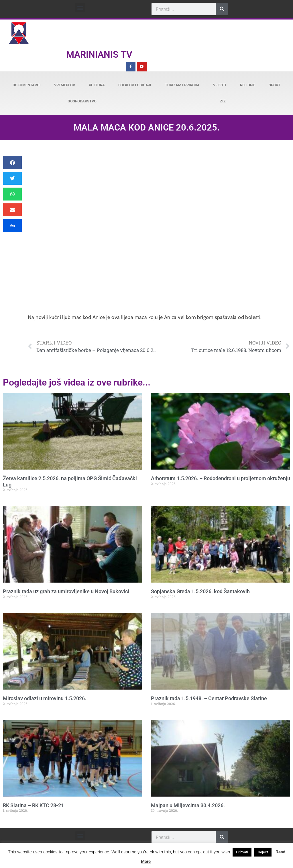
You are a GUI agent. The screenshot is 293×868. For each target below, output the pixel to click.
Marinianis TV (99, 55)
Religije (248, 85)
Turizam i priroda (182, 85)
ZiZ (223, 101)
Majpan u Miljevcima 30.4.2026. (188, 805)
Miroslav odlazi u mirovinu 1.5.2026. (45, 698)
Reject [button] (263, 852)
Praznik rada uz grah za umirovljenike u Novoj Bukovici (66, 591)
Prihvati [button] (242, 852)
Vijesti (220, 85)
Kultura (97, 85)
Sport (275, 85)
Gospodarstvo (82, 101)
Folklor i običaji (135, 85)
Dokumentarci (27, 85)
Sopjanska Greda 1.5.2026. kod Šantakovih (200, 591)
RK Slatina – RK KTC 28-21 (33, 805)
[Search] (222, 9)
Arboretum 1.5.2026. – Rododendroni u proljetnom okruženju (221, 478)
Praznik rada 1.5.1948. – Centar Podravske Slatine (209, 698)
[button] (80, 8)
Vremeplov (65, 85)
